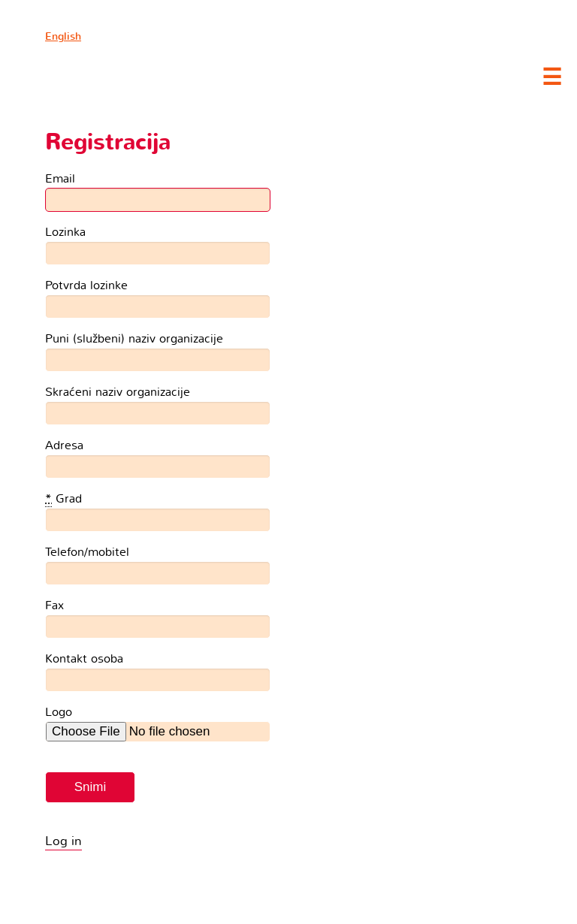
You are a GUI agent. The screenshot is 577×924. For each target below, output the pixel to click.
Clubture (150, 76)
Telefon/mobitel (87, 552)
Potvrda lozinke (86, 285)
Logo (59, 712)
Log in (63, 841)
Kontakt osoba (84, 658)
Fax (54, 605)
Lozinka (65, 232)
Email (60, 178)
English (63, 36)
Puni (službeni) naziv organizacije (134, 338)
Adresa (64, 445)
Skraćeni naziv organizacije (118, 392)
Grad (63, 499)
